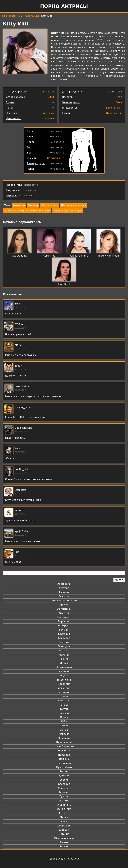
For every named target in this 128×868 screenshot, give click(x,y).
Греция (64, 659)
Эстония (64, 834)
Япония (64, 846)
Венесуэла (64, 646)
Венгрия (64, 642)
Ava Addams (20, 256)
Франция (64, 813)
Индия (64, 676)
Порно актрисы (64, 6)
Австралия (64, 584)
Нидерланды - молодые (67, 210)
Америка (64, 596)
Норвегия (64, 751)
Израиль (64, 671)
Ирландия (64, 684)
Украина (64, 801)
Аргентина (64, 609)
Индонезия (64, 680)
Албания (64, 592)
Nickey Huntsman (108, 256)
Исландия (64, 688)
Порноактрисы (11, 16)
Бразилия (64, 638)
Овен (119, 102)
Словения (64, 788)
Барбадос (64, 621)
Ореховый (48, 113)
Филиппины (64, 805)
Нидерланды (31, 16)
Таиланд (64, 792)
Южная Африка (64, 838)
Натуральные (56, 158)
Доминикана (64, 667)
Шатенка (48, 118)
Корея (64, 717)
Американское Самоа (64, 601)
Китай (64, 709)
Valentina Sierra (79, 256)
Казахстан (64, 701)
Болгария (64, 634)
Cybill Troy (49, 256)
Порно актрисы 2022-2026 (64, 859)
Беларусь (64, 626)
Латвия (64, 726)
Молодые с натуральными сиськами (27, 210)
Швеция (64, 830)
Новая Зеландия (64, 746)
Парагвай (64, 755)
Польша (64, 759)
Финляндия (64, 809)
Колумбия (64, 713)
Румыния (64, 776)
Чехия (64, 817)
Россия (64, 771)
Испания (64, 692)
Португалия (64, 763)
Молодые (19, 205)
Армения (64, 613)
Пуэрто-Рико (64, 767)
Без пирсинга (50, 205)
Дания (64, 663)
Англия (64, 605)
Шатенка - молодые (74, 205)
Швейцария (64, 826)
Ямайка (64, 842)
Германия (64, 655)
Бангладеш (64, 617)
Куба (64, 721)
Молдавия (64, 738)
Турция (64, 796)
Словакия (64, 784)
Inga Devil (64, 284)
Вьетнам (64, 651)
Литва (64, 730)
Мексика (64, 734)
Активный (48, 92)
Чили (64, 821)
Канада (64, 705)
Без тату (33, 205)
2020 (51, 97)
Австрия (64, 588)
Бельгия (64, 630)
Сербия (64, 780)
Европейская (114, 108)
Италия (64, 696)
